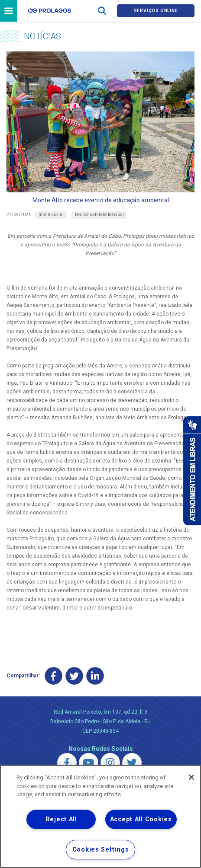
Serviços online (156, 11)
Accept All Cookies (141, 819)
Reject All (61, 819)
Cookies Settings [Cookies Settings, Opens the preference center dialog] (101, 850)
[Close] (191, 777)
